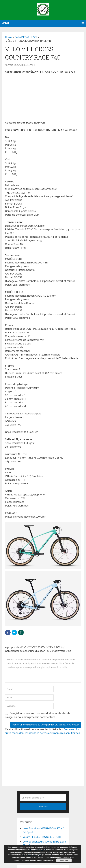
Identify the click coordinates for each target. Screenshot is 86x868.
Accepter (64, 860)
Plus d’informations (45, 860)
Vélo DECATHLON (19, 65)
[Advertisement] (43, 98)
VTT (33, 65)
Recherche (43, 807)
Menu (5, 23)
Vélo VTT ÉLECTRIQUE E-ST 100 (42, 837)
